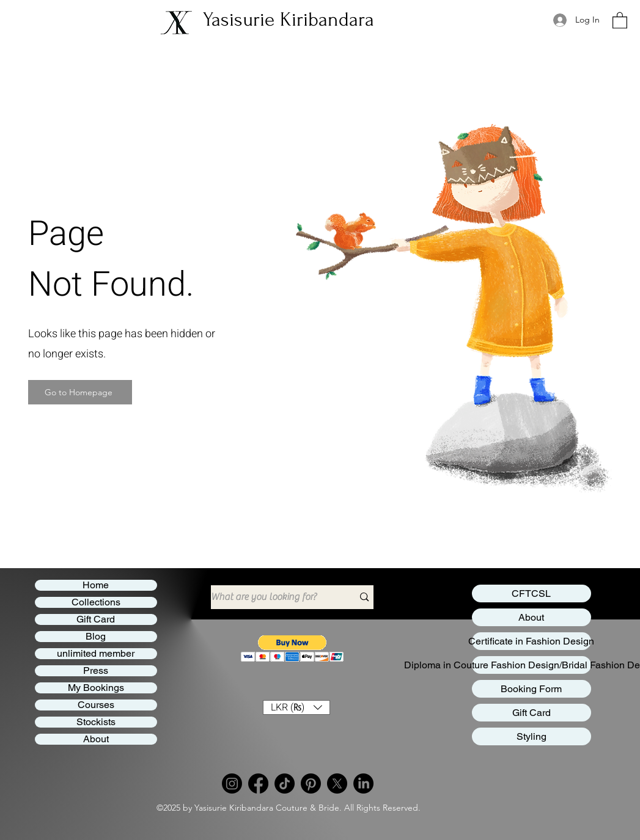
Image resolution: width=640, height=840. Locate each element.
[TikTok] (285, 783)
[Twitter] (337, 783)
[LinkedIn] (363, 783)
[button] (292, 648)
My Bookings (96, 688)
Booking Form (531, 689)
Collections (96, 602)
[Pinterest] (311, 783)
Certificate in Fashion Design (531, 641)
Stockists (96, 722)
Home (96, 585)
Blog (96, 637)
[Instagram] (232, 783)
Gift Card (96, 619)
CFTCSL (531, 593)
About (96, 739)
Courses (96, 705)
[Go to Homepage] (80, 392)
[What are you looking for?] (273, 597)
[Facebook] (258, 783)
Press (96, 671)
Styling (531, 736)
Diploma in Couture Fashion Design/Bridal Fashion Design (531, 665)
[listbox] (296, 707)
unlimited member (96, 654)
